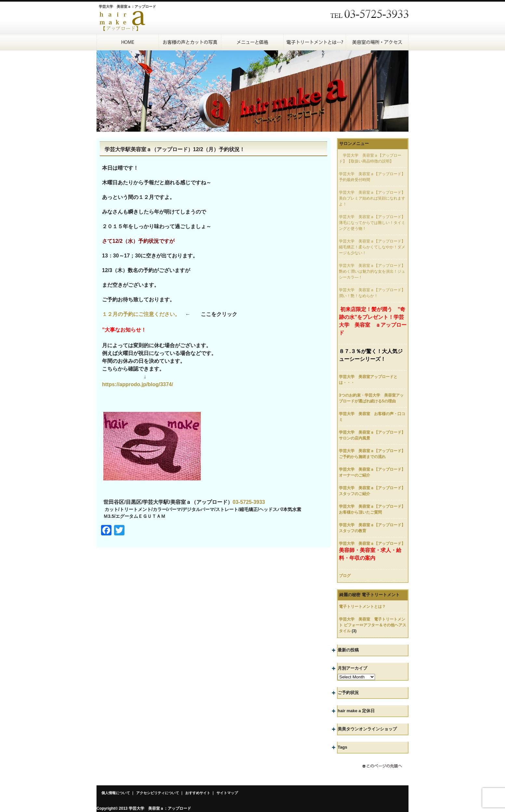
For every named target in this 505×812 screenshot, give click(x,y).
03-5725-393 (247, 502)
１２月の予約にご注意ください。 (141, 314)
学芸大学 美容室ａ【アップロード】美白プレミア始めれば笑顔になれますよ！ (372, 198)
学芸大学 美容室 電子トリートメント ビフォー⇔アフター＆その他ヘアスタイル (373, 625)
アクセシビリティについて (158, 793)
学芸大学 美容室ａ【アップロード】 (372, 544)
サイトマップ (227, 793)
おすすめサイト (198, 793)
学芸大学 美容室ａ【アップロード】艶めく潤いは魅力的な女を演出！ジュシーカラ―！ (372, 271)
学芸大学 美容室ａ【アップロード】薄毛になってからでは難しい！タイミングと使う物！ (372, 223)
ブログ (345, 576)
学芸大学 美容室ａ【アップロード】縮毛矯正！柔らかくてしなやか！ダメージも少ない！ (372, 247)
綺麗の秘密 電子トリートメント (369, 595)
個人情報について (116, 793)
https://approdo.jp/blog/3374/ (138, 384)
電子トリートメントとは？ (362, 607)
